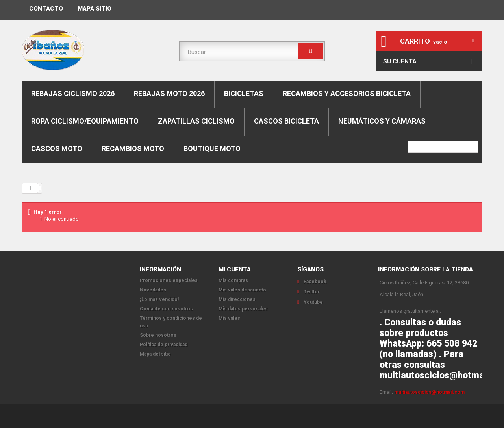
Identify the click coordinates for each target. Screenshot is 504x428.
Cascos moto (57, 149)
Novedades (153, 290)
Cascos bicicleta (286, 121)
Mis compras (233, 280)
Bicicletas (244, 93)
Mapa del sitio (155, 354)
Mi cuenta (235, 269)
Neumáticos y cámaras (382, 121)
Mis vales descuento (242, 290)
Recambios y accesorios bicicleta (347, 93)
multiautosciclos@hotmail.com (429, 392)
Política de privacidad (164, 345)
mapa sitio (94, 9)
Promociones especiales (169, 280)
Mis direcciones (237, 299)
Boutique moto (212, 149)
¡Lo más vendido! (159, 299)
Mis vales (229, 318)
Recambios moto (133, 149)
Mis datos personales (243, 309)
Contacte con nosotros (166, 309)
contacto (46, 9)
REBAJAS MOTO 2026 (169, 93)
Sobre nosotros (158, 335)
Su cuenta (400, 61)
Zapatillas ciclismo (196, 121)
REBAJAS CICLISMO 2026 (73, 93)
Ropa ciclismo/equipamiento (85, 121)
